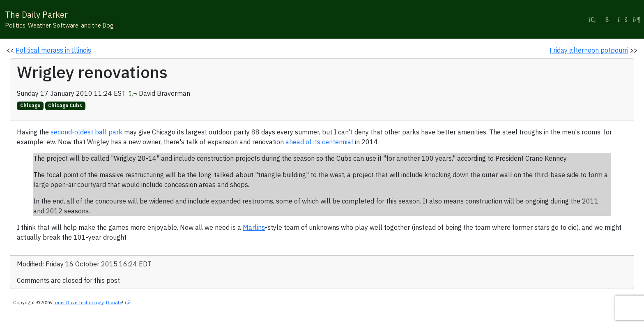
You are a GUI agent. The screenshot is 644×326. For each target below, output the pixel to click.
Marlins (254, 227)
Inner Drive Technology (78, 302)
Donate (114, 302)
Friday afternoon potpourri (589, 50)
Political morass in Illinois (53, 50)
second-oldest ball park (86, 132)
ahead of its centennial (319, 142)
